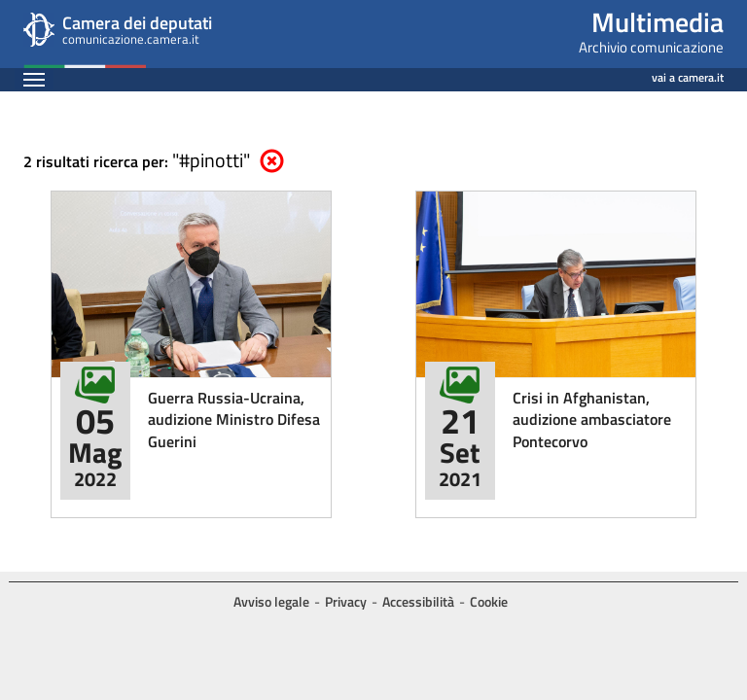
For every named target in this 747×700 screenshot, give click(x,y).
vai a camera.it (688, 74)
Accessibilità (418, 601)
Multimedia (658, 22)
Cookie (489, 601)
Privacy (346, 601)
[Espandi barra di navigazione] (34, 79)
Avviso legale (271, 601)
